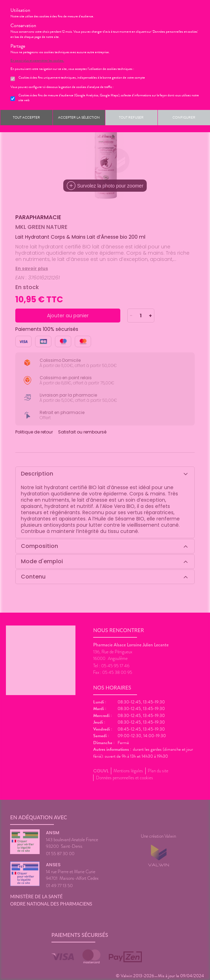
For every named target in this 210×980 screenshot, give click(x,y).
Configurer (184, 117)
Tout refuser (131, 117)
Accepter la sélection (79, 117)
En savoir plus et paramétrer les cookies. (37, 61)
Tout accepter (26, 117)
